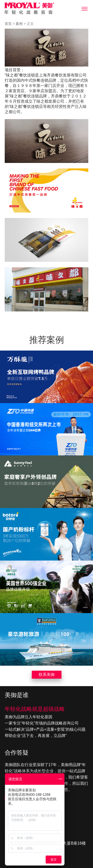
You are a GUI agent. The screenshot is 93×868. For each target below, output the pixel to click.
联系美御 (47, 675)
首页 (8, 24)
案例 (19, 24)
